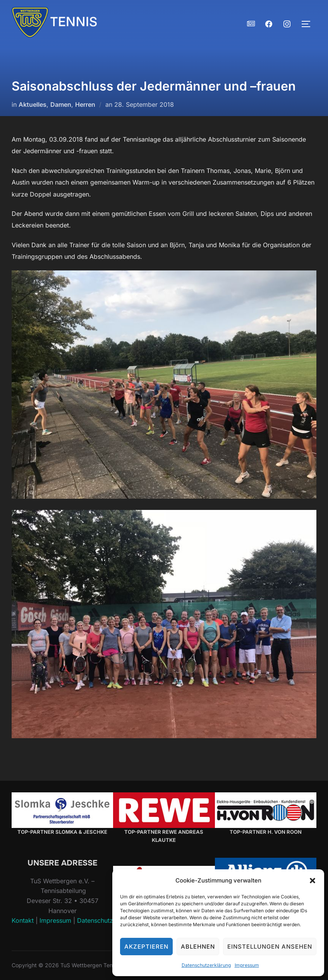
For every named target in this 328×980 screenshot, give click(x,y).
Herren (85, 104)
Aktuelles (33, 104)
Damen (61, 104)
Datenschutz (95, 920)
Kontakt (23, 920)
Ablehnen (198, 947)
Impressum (247, 965)
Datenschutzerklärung (206, 965)
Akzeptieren (146, 947)
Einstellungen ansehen (270, 947)
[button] (313, 881)
